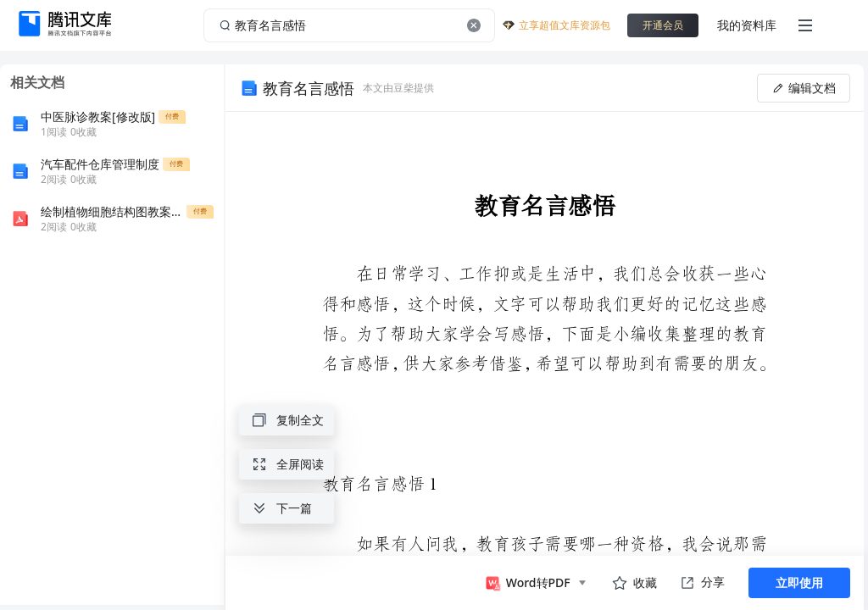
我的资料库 (747, 25)
